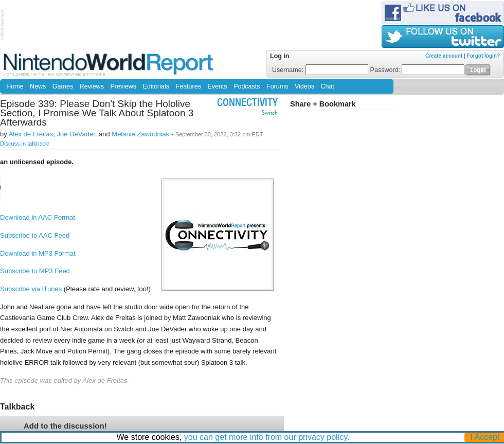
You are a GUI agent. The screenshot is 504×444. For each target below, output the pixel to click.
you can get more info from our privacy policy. (267, 437)
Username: (320, 70)
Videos (304, 86)
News (38, 86)
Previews (123, 86)
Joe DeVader (76, 134)
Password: (418, 70)
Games (63, 86)
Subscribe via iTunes (31, 289)
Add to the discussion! (65, 426)
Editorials (156, 86)
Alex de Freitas (31, 134)
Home (15, 86)
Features (188, 86)
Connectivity (247, 104)
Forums (277, 86)
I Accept (485, 437)
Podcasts (247, 86)
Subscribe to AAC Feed (35, 235)
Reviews (92, 86)
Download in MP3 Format (38, 253)
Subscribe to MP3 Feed (35, 271)
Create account (444, 56)
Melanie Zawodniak (140, 134)
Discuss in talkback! (25, 144)
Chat (327, 86)
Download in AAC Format (38, 217)
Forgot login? (483, 56)
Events (217, 86)
